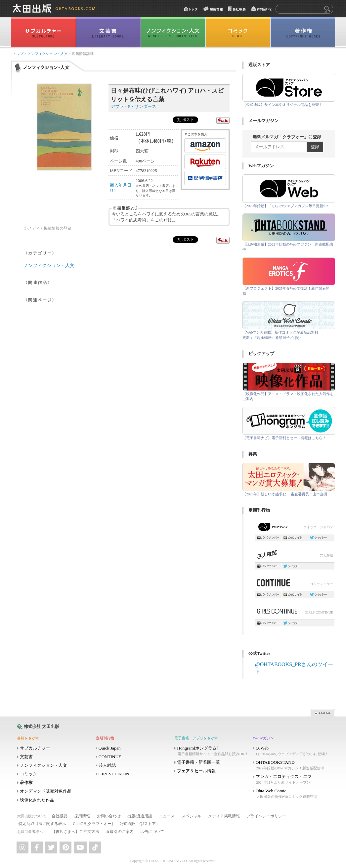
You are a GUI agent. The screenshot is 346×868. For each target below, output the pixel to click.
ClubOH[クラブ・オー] (93, 824)
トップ (18, 54)
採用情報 (82, 816)
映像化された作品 (37, 800)
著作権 (26, 782)
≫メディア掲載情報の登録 (48, 228)
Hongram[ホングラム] (213, 751)
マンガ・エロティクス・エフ (292, 779)
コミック (28, 774)
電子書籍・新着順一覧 (198, 762)
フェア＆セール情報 (196, 771)
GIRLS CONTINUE (295, 613)
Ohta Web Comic (292, 794)
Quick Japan (110, 748)
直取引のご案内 (120, 832)
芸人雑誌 (295, 556)
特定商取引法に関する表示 (42, 824)
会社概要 (60, 816)
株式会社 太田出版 (42, 727)
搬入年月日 (121, 187)
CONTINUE (110, 757)
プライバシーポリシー (266, 816)
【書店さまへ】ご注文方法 (75, 832)
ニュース (167, 816)
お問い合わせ (109, 816)
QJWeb (292, 751)
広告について (152, 832)
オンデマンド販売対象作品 (46, 791)
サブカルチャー (35, 748)
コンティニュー (295, 585)
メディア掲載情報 (224, 816)
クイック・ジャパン (295, 528)
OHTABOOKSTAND (292, 765)
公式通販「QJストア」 (139, 824)
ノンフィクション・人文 (48, 54)
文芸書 (26, 757)
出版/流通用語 (140, 816)
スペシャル (192, 816)
